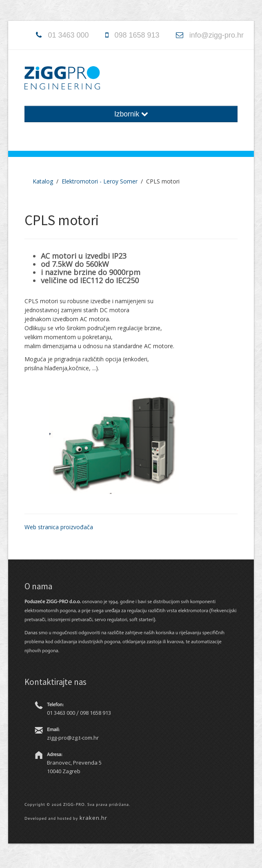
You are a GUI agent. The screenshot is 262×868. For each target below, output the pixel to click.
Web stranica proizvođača (59, 527)
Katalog (43, 181)
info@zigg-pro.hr (216, 35)
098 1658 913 (137, 35)
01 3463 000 (68, 35)
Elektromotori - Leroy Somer (100, 181)
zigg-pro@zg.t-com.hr (73, 738)
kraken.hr (93, 818)
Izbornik (131, 114)
